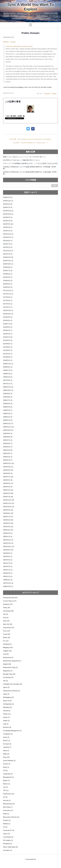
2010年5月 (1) (8, 360)
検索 (55, 186)
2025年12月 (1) (8, 201)
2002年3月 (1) (8, 560)
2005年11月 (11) (8, 427)
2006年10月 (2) (8, 390)
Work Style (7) (8, 807)
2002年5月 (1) (8, 557)
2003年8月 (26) (8, 513)
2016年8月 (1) (8, 320)
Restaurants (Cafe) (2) (10, 667)
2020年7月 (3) (8, 271)
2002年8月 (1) (8, 553)
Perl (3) (5, 681)
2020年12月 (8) (8, 257)
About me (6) (7, 701)
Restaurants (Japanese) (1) (12, 661)
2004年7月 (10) (8, 477)
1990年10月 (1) (8, 586)
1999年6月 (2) (8, 580)
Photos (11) (7, 714)
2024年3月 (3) (8, 204)
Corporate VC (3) (9, 830)
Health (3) (6, 721)
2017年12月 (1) (8, 291)
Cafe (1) (6, 724)
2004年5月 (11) (8, 483)
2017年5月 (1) (8, 300)
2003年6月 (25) (8, 520)
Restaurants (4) (8, 657)
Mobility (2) (7, 824)
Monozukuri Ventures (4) (11, 817)
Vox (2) (5, 787)
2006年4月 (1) (8, 410)
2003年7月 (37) (8, 517)
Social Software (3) (9, 761)
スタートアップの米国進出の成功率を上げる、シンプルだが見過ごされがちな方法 (30, 163)
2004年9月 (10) (8, 470)
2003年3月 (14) (8, 530)
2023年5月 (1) (8, 217)
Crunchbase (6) (8, 837)
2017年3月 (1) (8, 304)
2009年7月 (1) (8, 370)
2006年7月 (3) (8, 400)
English (13, 42)
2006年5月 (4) (8, 407)
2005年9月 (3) (8, 433)
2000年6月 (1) (8, 573)
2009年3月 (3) (8, 377)
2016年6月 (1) (8, 327)
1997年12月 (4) (8, 583)
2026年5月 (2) (8, 197)
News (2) (6, 751)
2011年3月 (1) (8, 354)
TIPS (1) (6, 790)
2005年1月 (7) (8, 460)
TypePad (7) (7, 747)
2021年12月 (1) (8, 251)
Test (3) (5, 614)
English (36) (7, 664)
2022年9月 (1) (8, 241)
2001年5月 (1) (8, 566)
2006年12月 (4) (8, 387)
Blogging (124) (8, 647)
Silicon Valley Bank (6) (10, 847)
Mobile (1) (6, 780)
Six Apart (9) (7, 744)
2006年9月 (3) (8, 394)
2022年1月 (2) (8, 247)
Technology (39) (8, 611)
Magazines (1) (8, 671)
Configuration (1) (9, 704)
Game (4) (6, 737)
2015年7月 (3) (8, 337)
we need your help (26, 46)
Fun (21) (6, 641)
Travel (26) (7, 634)
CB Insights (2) (8, 840)
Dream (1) (6, 717)
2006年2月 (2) (8, 417)
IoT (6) (5, 797)
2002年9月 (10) (8, 550)
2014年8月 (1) (8, 344)
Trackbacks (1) (8, 734)
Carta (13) (6, 834)
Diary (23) (6, 757)
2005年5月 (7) (8, 447)
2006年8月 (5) (8, 397)
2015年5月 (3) (8, 340)
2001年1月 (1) (8, 570)
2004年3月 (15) (8, 490)
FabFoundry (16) (9, 794)
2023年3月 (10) (8, 224)
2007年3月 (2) (8, 380)
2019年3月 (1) (8, 277)
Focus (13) (7, 631)
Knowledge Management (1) (12, 731)
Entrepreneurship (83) (10, 598)
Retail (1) (6, 814)
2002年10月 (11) (8, 547)
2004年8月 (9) (8, 473)
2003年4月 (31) (8, 527)
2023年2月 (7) (8, 227)
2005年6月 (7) (8, 443)
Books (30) (7, 638)
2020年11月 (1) (8, 261)
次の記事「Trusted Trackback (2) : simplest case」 (30, 143)
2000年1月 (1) (8, 576)
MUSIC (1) (7, 741)
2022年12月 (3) (8, 234)
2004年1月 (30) (8, 497)
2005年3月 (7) (8, 453)
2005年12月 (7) (8, 424)
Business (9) (7, 727)
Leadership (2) (8, 774)
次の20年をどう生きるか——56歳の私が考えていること (22, 160)
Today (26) (7, 608)
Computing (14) (8, 677)
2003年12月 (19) (8, 500)
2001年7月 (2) (8, 563)
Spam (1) (6, 767)
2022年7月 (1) (8, 244)
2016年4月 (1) (8, 334)
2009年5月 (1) (8, 374)
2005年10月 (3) (8, 430)
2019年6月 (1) (8, 274)
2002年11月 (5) (8, 543)
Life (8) (5, 771)
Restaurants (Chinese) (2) (12, 691)
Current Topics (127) (10, 601)
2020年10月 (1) (8, 264)
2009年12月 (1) (8, 364)
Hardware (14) (8, 604)
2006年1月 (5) (8, 420)
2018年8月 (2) (8, 281)
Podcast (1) (7, 820)
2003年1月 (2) (8, 537)
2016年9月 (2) (8, 317)
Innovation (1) (8, 850)
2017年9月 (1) (8, 297)
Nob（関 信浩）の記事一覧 (16, 116)
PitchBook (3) (7, 844)
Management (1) (8, 777)
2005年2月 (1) (8, 457)
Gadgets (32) (7, 651)
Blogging (6, 42)
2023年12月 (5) (8, 211)
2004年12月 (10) (8, 463)
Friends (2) (7, 764)
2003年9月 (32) (8, 510)
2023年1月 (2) (8, 231)
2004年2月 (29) (8, 493)
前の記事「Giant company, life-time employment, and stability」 (31, 139)
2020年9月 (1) (8, 267)
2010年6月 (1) (8, 357)
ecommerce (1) (8, 810)
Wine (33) (6, 621)
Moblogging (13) (8, 697)
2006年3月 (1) (8, 414)
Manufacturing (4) (9, 804)
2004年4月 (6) (8, 487)
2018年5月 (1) (8, 284)
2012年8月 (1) (8, 350)
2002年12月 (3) (8, 540)
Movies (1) (6, 784)
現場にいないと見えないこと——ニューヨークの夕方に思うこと (24, 157)
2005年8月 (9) (8, 437)
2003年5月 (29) (8, 523)
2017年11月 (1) (8, 294)
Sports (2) (6, 687)
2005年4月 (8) (8, 450)
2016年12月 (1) (8, 310)
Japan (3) (6, 694)
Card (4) (6, 618)
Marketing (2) (7, 707)
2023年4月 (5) (8, 221)
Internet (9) (7, 711)
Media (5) (6, 754)
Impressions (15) (9, 628)
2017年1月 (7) (8, 307)
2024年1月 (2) (8, 207)
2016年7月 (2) (8, 324)
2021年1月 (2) (8, 254)
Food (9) (6, 654)
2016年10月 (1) (8, 314)
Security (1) (7, 800)
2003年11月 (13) (8, 503)
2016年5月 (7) (8, 330)
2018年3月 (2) (8, 287)
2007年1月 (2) (8, 384)
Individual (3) (7, 644)
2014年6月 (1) (8, 347)
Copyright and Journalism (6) (12, 684)
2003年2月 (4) (8, 533)
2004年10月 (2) (8, 467)
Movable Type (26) (9, 674)
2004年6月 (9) (8, 480)
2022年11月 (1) (8, 237)
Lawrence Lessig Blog (13, 46)
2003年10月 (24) (8, 507)
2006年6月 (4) (8, 404)
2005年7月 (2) (8, 440)
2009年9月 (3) (8, 367)
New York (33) (8, 624)
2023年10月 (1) (8, 214)
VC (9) (5, 827)
